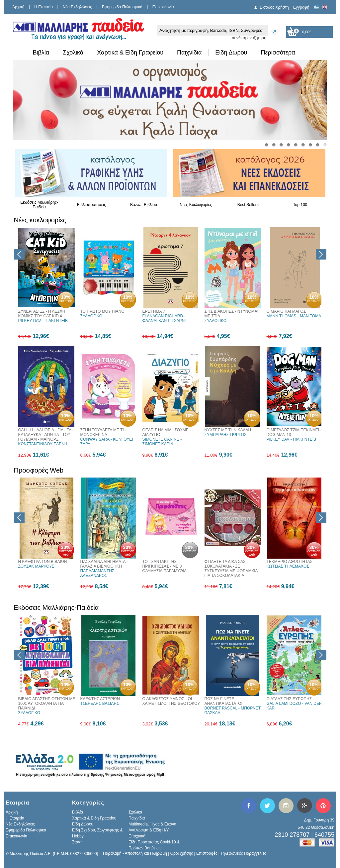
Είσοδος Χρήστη (274, 7)
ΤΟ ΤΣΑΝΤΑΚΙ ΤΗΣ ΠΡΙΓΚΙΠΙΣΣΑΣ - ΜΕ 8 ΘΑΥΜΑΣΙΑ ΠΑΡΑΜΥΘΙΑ (165, 566)
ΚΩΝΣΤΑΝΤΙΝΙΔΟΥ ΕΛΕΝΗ (43, 444)
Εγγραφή (301, 7)
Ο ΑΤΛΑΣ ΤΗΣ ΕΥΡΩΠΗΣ (289, 699)
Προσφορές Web (39, 470)
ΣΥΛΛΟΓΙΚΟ (91, 316)
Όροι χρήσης (182, 853)
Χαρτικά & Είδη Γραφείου (130, 53)
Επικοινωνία (163, 7)
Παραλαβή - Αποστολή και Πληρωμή (135, 853)
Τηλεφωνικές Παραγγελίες (243, 853)
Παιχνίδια (189, 53)
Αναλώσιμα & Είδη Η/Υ (149, 830)
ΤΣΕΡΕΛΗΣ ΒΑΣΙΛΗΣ (100, 704)
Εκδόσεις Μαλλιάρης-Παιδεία (39, 205)
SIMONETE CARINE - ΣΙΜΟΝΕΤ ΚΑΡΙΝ (162, 442)
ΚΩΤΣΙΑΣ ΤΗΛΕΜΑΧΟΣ (288, 566)
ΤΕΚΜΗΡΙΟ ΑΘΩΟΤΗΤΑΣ (290, 562)
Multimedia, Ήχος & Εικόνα (152, 824)
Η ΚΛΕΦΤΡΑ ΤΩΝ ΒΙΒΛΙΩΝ (43, 562)
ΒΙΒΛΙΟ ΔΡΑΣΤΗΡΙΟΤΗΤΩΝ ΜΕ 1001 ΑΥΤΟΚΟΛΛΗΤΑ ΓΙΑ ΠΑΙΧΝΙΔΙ (47, 704)
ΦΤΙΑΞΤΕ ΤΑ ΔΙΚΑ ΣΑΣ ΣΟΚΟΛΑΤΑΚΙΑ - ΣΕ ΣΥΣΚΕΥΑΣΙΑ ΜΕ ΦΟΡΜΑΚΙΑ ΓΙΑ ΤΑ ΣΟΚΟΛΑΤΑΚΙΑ (231, 569)
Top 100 (300, 205)
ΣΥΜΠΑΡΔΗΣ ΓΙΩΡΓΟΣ (226, 435)
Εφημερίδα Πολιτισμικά (122, 7)
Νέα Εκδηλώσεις (77, 7)
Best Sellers (248, 205)
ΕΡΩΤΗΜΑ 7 (154, 311)
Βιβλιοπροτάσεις (91, 205)
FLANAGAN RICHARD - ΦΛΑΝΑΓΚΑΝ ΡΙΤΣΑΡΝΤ (165, 318)
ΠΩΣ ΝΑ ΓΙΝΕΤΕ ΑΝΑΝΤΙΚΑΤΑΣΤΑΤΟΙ (223, 701)
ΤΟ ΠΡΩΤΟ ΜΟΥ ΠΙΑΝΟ (102, 311)
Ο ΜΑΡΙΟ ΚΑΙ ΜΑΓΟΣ (286, 311)
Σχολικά (73, 53)
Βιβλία (41, 53)
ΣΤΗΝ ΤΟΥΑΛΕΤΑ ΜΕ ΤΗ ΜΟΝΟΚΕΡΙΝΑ (103, 432)
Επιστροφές (207, 853)
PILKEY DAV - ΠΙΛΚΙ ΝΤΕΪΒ (43, 321)
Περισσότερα (278, 53)
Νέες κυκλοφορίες (40, 220)
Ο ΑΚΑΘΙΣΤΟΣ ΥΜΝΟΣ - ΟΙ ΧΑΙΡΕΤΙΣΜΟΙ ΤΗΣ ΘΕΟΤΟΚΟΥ (171, 701)
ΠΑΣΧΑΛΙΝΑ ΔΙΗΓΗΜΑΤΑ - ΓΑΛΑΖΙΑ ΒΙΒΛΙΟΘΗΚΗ (104, 564)
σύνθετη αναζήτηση (249, 38)
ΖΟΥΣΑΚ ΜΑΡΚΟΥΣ (36, 566)
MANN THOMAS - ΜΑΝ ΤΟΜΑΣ (295, 316)
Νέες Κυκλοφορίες (196, 205)
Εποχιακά (137, 836)
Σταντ (77, 842)
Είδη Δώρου (231, 53)
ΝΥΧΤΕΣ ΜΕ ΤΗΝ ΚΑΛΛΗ (228, 430)
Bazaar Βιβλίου (144, 205)
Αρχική (18, 7)
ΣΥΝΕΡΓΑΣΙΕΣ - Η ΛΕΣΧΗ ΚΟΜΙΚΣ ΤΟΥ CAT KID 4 (42, 314)
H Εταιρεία (43, 7)
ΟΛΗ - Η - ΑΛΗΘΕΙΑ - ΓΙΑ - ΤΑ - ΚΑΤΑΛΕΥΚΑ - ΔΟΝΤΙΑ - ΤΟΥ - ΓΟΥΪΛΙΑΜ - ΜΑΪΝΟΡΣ (46, 435)
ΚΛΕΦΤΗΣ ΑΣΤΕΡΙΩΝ (100, 699)
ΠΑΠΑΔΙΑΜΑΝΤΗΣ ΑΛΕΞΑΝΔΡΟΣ (97, 573)
